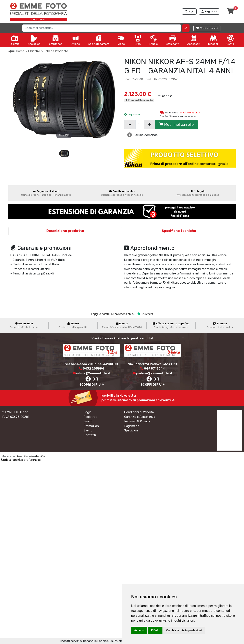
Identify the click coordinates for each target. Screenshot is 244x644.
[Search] (102, 28)
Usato (230, 40)
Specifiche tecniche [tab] (179, 231)
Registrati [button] (209, 11)
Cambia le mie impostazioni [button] (184, 630)
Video (121, 40)
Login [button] (189, 11)
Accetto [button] (139, 630)
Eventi (88, 430)
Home (20, 51)
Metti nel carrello (176, 125)
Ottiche (75, 40)
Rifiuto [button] (155, 630)
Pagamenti (132, 426)
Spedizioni (131, 430)
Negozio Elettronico (25, 456)
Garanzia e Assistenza (140, 417)
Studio (154, 40)
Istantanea (56, 40)
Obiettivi (34, 51)
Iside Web (40, 456)
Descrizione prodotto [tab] (65, 231)
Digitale (15, 40)
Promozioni (91, 426)
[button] (186, 28)
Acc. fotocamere (99, 40)
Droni (138, 40)
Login (88, 412)
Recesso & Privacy (137, 421)
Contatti (90, 435)
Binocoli (213, 40)
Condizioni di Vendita (139, 412)
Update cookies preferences (21, 460)
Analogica (34, 40)
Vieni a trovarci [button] (207, 28)
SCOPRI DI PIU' (91, 385)
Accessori (194, 40)
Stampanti (173, 40)
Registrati (90, 417)
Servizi (88, 421)
